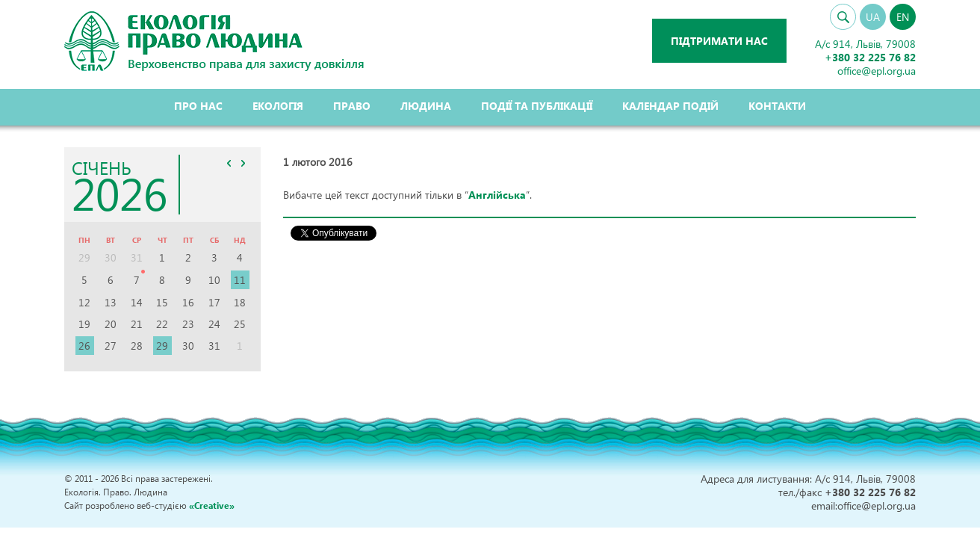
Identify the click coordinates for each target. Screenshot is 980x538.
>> (244, 163)
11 (240, 280)
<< (229, 163)
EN (903, 17)
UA (873, 17)
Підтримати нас (719, 41)
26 (84, 346)
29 (162, 346)
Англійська (497, 195)
